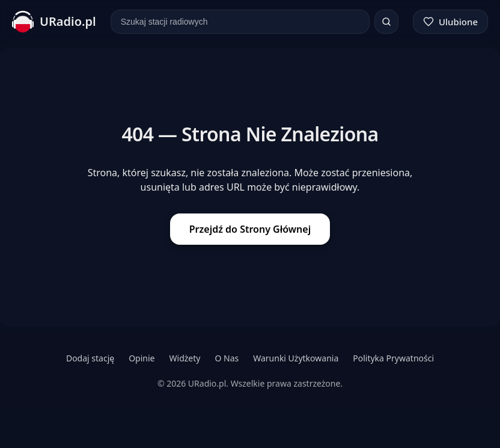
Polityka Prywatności (393, 358)
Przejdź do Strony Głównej (250, 229)
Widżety (185, 358)
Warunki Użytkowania (296, 358)
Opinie (142, 358)
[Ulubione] (450, 22)
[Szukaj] (386, 22)
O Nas (227, 358)
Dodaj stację (90, 358)
